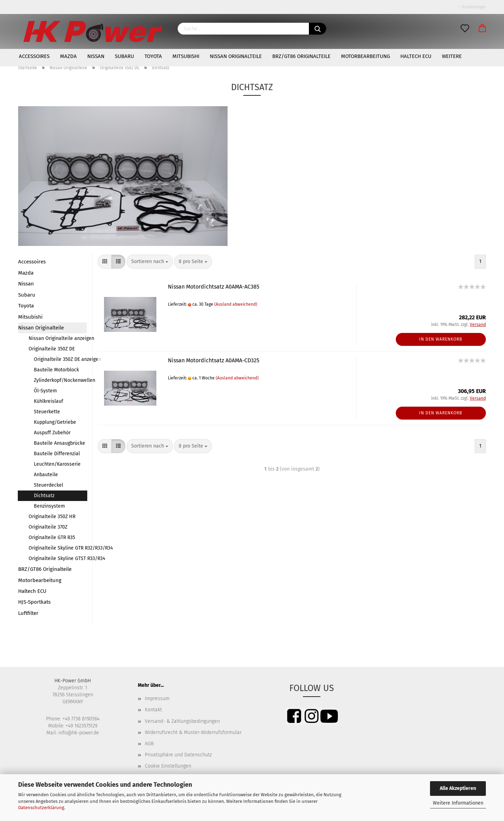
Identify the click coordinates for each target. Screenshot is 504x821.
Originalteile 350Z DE (52, 349)
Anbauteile (46, 475)
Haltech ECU (416, 56)
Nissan (96, 56)
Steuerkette (47, 412)
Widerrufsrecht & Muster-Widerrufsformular (193, 732)
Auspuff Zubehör (52, 433)
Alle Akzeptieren (458, 788)
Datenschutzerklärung (41, 808)
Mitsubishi (186, 56)
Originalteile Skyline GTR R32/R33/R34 (58, 548)
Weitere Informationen (458, 803)
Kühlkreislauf (49, 401)
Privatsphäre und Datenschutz (178, 755)
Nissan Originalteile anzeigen (58, 338)
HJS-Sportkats (34, 602)
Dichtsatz (44, 496)
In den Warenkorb (441, 339)
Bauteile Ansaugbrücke (60, 443)
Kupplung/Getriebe (55, 422)
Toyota (153, 56)
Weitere (452, 56)
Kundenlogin (472, 7)
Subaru (124, 56)
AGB (149, 744)
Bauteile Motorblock (56, 370)
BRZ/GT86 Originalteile (301, 56)
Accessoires (34, 56)
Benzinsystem (49, 506)
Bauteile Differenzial (57, 454)
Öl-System (45, 391)
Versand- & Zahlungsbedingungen (182, 721)
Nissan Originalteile (236, 56)
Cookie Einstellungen (168, 766)
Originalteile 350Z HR (52, 517)
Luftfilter (28, 613)
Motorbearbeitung (365, 56)
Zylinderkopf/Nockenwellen (60, 380)
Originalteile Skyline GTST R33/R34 (58, 558)
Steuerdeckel (49, 485)
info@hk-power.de (79, 733)
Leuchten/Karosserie (57, 464)
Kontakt (153, 710)
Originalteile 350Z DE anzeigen (60, 359)
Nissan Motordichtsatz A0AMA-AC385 (214, 287)
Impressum (157, 699)
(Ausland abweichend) (236, 304)
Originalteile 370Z (48, 527)
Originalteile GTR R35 (52, 537)
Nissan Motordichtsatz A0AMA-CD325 (214, 360)
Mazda (68, 56)
